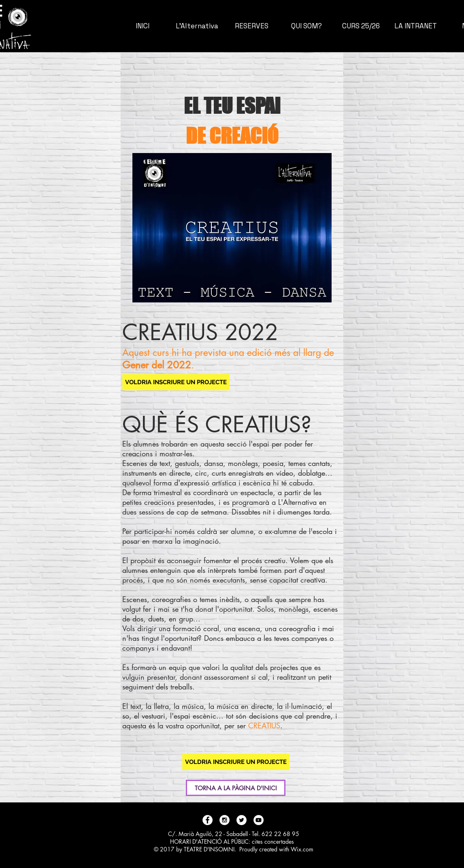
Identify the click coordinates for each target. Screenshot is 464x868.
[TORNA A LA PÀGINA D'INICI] (236, 788)
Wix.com (302, 849)
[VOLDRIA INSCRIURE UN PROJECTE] (176, 382)
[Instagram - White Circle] (225, 820)
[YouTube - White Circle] (259, 820)
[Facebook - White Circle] (208, 820)
